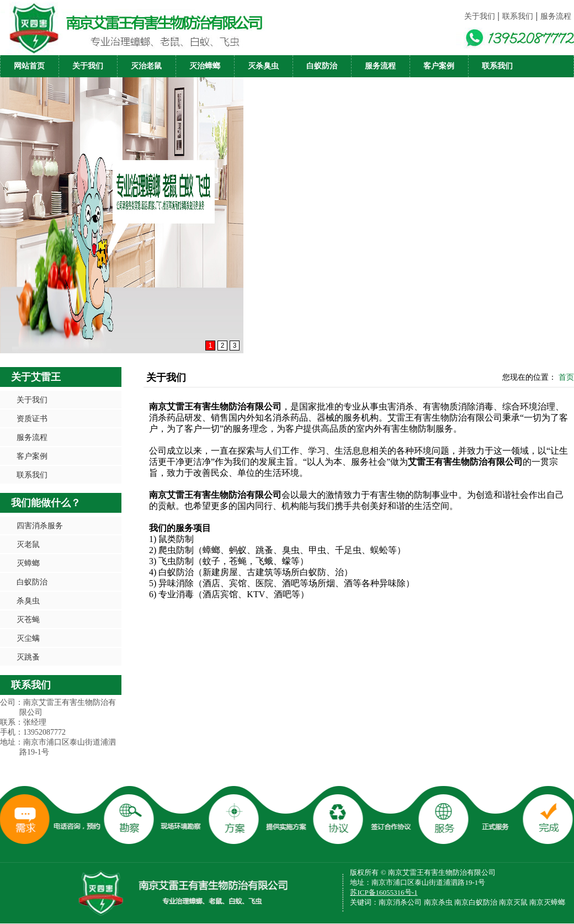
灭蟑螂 (28, 563)
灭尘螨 (28, 638)
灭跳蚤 (28, 657)
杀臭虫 (28, 601)
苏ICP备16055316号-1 (384, 892)
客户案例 (439, 66)
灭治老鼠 (146, 66)
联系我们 (518, 16)
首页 (566, 377)
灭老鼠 (28, 544)
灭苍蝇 (28, 619)
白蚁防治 (322, 66)
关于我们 (480, 16)
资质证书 (32, 418)
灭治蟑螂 (205, 66)
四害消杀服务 (40, 525)
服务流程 (556, 16)
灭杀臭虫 (263, 66)
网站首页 (29, 66)
